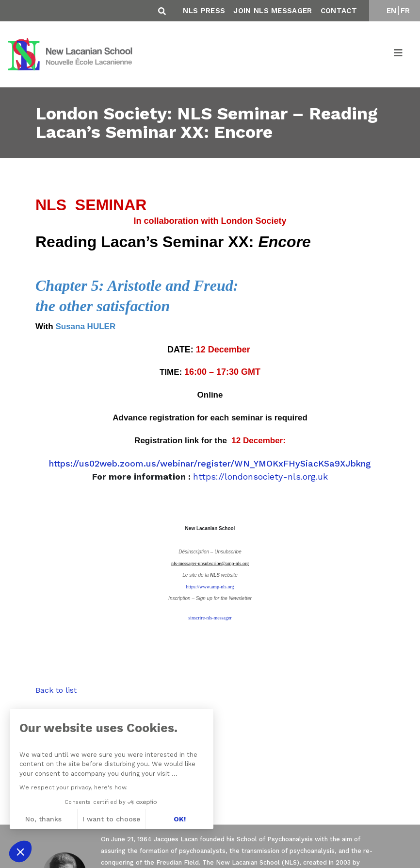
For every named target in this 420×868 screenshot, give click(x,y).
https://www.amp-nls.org (210, 587)
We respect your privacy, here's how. (73, 787)
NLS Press (204, 11)
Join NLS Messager (273, 11)
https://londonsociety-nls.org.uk (260, 476)
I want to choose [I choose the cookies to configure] (111, 819)
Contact (339, 11)
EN (392, 11)
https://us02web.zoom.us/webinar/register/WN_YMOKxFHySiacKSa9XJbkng (210, 463)
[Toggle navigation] (399, 54)
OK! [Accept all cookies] (180, 819)
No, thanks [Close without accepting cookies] (43, 819)
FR (405, 11)
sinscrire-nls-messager (210, 618)
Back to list (56, 690)
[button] (20, 851)
